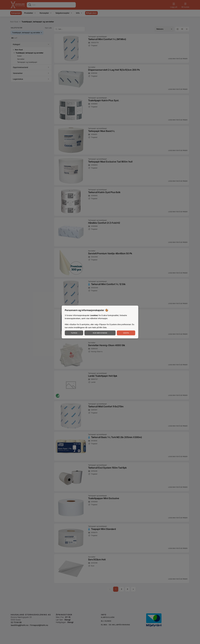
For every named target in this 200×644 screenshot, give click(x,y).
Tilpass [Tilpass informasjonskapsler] (74, 333)
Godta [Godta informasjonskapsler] (126, 333)
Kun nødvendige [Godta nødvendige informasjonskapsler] (100, 333)
